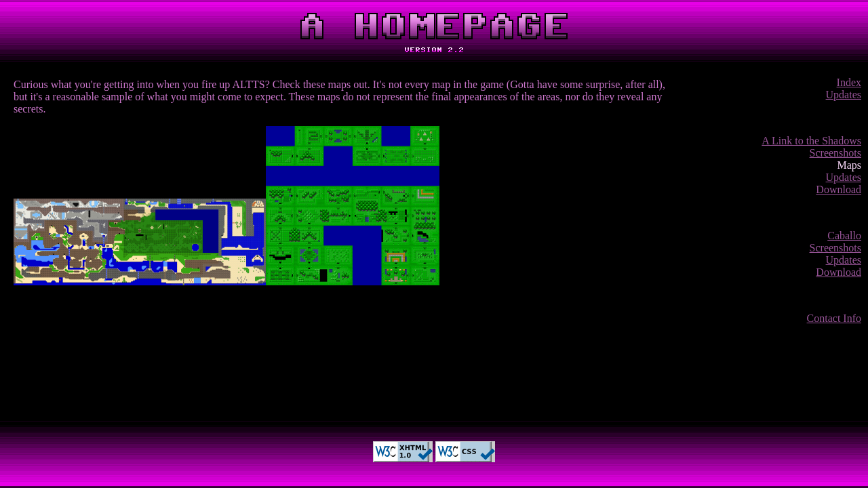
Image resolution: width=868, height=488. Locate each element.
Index (849, 82)
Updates (844, 95)
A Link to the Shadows (811, 141)
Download (839, 189)
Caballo (844, 236)
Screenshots (835, 153)
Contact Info (834, 318)
